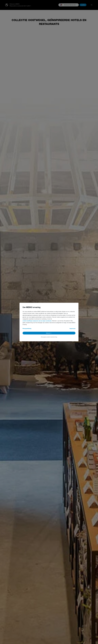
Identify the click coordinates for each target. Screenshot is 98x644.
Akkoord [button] (48, 333)
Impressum (73, 328)
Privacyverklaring (27, 328)
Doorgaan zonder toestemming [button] (49, 337)
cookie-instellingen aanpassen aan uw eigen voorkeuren (37, 321)
